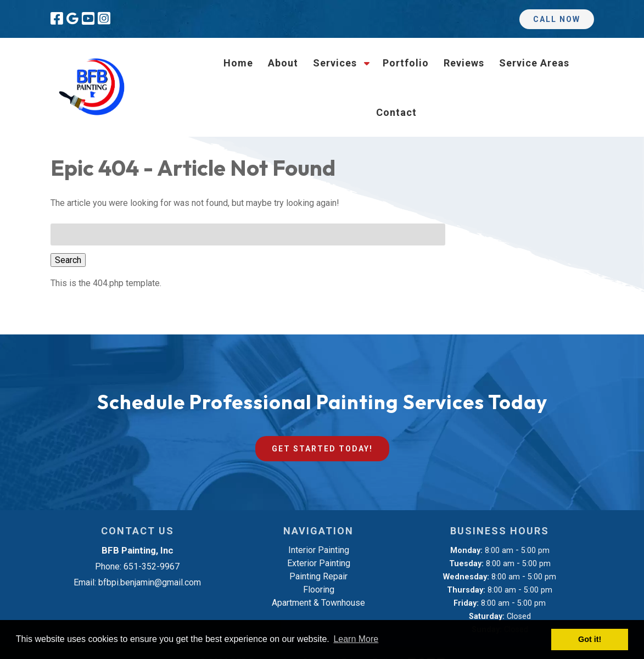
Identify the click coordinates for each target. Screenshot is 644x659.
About (283, 63)
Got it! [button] (590, 639)
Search (68, 260)
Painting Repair (318, 576)
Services (335, 63)
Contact (396, 112)
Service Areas (534, 63)
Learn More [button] (356, 639)
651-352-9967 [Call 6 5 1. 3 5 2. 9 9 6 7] (152, 566)
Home (238, 63)
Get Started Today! (322, 449)
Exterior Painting (319, 563)
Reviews (464, 63)
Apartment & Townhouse (318, 603)
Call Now (557, 19)
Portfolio (406, 63)
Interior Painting (319, 550)
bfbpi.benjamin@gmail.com (150, 582)
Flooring (319, 590)
